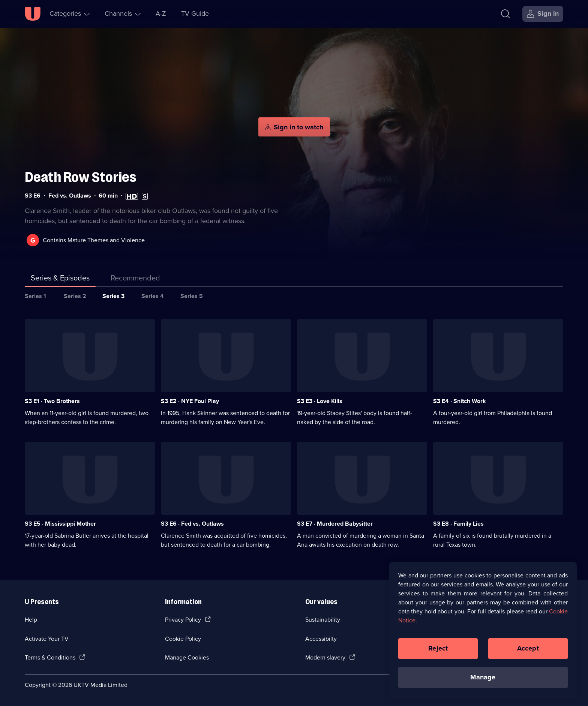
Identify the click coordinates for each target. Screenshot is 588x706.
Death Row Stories (81, 177)
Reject (438, 652)
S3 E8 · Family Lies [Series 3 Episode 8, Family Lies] (458, 524)
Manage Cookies (187, 657)
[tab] (135, 279)
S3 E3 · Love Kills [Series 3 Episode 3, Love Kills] (320, 401)
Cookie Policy (183, 639)
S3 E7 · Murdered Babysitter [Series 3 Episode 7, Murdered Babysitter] (335, 524)
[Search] (505, 14)
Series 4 (153, 296)
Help (31, 620)
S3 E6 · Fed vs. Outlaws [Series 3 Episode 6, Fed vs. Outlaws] (192, 524)
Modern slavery (325, 657)
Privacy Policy (183, 620)
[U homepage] (33, 14)
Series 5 (192, 296)
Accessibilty (321, 639)
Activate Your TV (47, 639)
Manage (483, 681)
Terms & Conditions (50, 657)
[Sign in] (543, 14)
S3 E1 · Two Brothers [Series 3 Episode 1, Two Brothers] (52, 401)
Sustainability (323, 620)
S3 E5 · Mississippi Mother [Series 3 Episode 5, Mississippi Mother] (60, 524)
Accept (528, 652)
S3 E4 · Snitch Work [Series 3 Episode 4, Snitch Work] (460, 401)
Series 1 (35, 296)
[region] (483, 634)
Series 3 (113, 296)
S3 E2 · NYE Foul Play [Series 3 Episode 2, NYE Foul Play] (190, 401)
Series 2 (75, 296)
